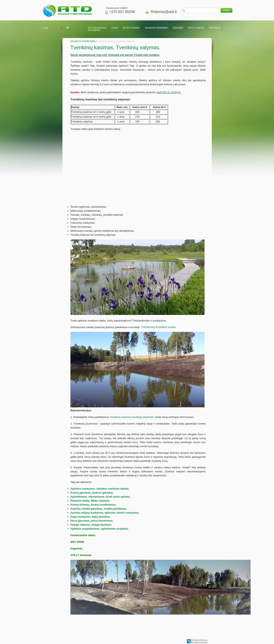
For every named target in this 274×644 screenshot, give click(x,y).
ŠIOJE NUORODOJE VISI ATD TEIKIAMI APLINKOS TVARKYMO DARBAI (115, 55)
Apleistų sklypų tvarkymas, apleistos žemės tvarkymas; (105, 513)
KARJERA (178, 28)
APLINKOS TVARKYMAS (83, 41)
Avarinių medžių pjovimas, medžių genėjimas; (99, 509)
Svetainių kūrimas (199, 640)
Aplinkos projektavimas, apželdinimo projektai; (99, 529)
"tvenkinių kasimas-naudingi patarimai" (132, 417)
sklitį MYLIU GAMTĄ (169, 92)
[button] (226, 10)
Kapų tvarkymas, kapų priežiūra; (90, 517)
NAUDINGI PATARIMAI (157, 28)
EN (47, 28)
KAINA (114, 28)
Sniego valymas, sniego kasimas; (91, 525)
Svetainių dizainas (200, 642)
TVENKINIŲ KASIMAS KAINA (158, 327)
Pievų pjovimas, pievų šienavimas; (92, 521)
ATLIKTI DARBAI (131, 28)
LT (42, 28)
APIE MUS (214, 28)
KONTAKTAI (94, 30)
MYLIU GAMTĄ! (196, 28)
